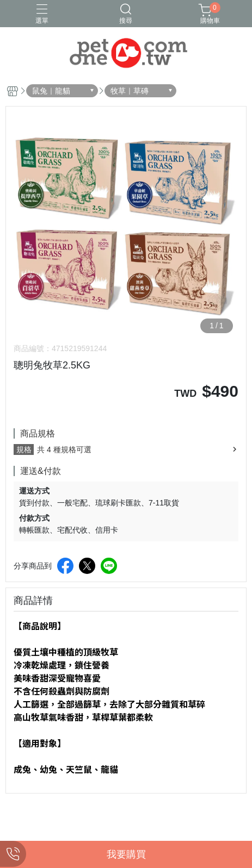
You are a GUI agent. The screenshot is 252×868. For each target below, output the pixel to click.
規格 (24, 449)
